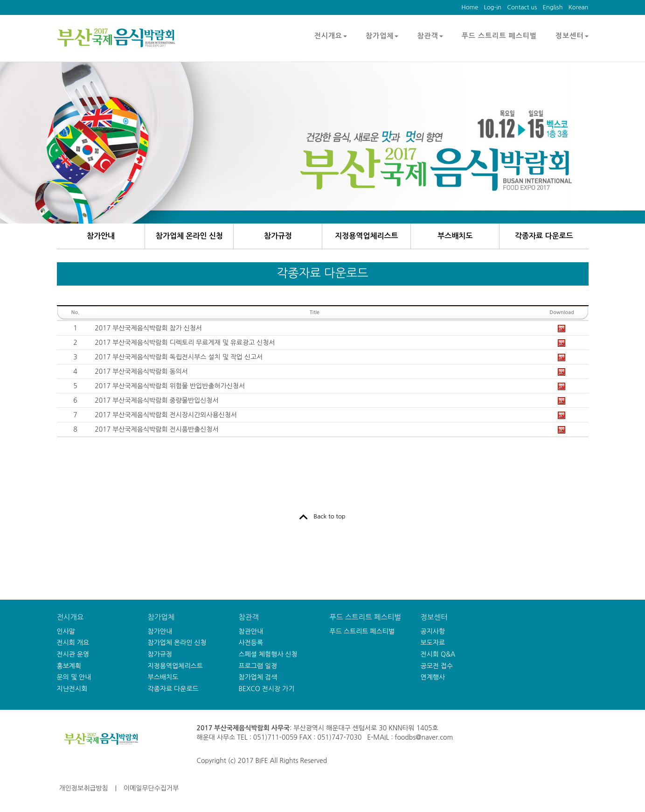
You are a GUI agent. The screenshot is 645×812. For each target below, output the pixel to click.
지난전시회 (72, 689)
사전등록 (251, 643)
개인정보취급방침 (84, 788)
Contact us (522, 7)
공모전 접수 (437, 666)
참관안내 (251, 631)
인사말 (66, 631)
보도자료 (433, 643)
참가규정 (278, 236)
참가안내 (101, 236)
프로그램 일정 (258, 666)
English (553, 7)
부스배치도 (455, 236)
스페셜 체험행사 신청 (268, 654)
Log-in (492, 7)
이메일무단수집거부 (151, 788)
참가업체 (382, 36)
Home (470, 7)
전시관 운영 (73, 654)
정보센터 (572, 36)
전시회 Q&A (438, 654)
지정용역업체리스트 (366, 236)
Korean (579, 7)
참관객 (430, 36)
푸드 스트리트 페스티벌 (499, 36)
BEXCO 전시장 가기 (267, 689)
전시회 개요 (73, 643)
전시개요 (331, 36)
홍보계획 (69, 666)
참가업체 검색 (258, 677)
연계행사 (433, 677)
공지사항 (433, 631)
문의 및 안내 (74, 677)
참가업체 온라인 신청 (189, 236)
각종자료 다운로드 (544, 236)
